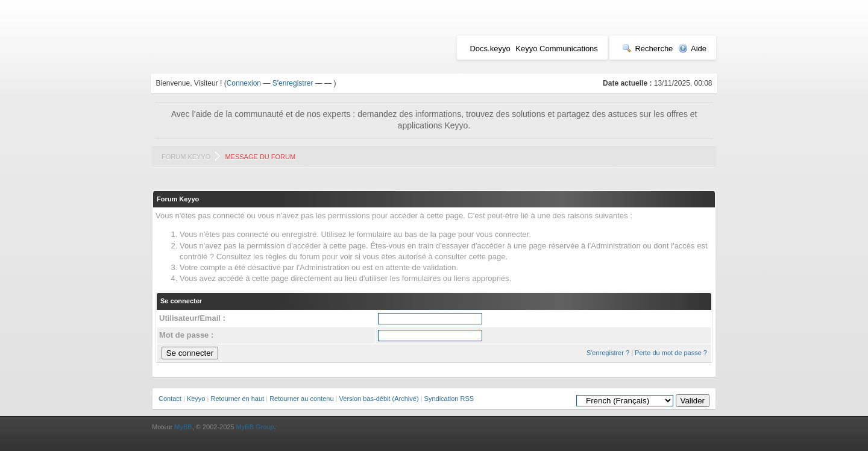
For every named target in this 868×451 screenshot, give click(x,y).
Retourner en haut (237, 399)
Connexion (244, 83)
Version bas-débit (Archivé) (379, 399)
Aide (692, 49)
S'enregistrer (293, 83)
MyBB (183, 427)
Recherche (647, 49)
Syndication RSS (449, 399)
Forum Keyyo (186, 157)
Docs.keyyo (490, 49)
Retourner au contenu (301, 399)
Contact (170, 399)
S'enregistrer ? (608, 353)
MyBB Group (255, 427)
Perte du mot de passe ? (671, 353)
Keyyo (196, 399)
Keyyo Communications (557, 49)
